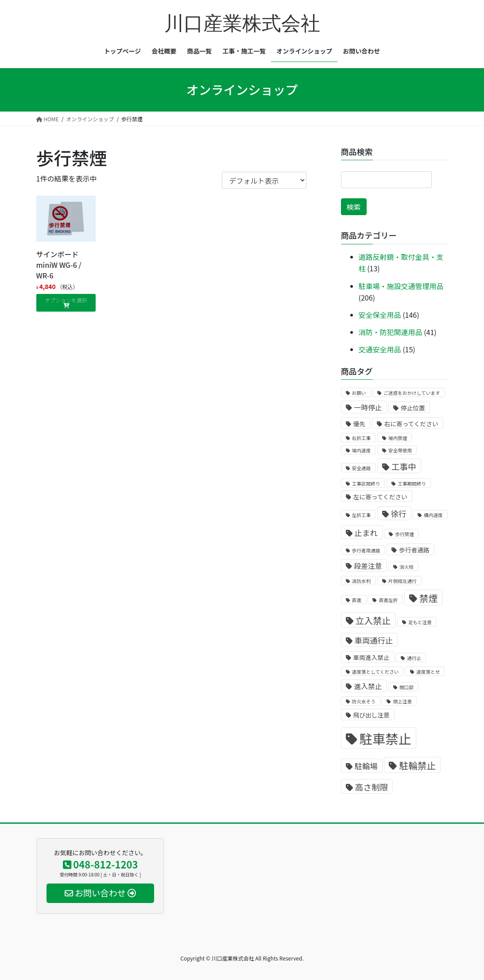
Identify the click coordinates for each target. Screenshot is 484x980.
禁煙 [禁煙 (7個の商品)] (429, 598)
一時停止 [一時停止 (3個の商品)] (368, 407)
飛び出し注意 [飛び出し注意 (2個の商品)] (372, 715)
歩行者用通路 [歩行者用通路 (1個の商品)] (366, 550)
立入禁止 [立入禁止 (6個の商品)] (373, 620)
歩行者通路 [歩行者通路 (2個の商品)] (414, 550)
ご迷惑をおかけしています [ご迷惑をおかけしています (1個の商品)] (412, 393)
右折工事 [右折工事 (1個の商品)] (362, 438)
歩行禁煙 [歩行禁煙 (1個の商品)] (405, 534)
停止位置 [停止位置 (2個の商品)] (413, 408)
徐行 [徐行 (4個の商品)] (399, 514)
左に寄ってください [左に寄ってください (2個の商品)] (380, 497)
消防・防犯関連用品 (391, 332)
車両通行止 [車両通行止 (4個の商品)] (374, 640)
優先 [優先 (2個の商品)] (359, 424)
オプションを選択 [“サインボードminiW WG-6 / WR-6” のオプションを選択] (66, 300)
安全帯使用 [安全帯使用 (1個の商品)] (400, 450)
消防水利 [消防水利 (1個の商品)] (362, 581)
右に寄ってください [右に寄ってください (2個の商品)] (411, 424)
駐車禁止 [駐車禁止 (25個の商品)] (385, 738)
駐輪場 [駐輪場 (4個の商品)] (366, 766)
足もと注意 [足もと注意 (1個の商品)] (420, 622)
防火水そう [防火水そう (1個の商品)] (364, 701)
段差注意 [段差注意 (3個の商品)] (368, 566)
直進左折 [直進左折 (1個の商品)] (388, 600)
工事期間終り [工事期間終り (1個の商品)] (412, 484)
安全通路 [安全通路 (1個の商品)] (362, 468)
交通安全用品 (380, 349)
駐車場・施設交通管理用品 (401, 286)
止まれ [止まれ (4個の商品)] (366, 533)
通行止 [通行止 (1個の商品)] (414, 658)
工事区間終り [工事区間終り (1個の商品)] (366, 484)
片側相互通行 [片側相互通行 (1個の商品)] (403, 581)
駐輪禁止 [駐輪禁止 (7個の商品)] (417, 765)
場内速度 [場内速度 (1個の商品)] (362, 450)
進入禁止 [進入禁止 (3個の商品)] (368, 686)
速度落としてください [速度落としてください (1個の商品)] (376, 672)
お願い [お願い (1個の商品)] (359, 393)
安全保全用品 (380, 315)
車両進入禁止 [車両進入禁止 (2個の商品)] (372, 657)
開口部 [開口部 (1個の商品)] (407, 687)
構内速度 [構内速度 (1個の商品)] (433, 515)
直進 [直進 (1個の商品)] (357, 600)
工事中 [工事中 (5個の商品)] (404, 466)
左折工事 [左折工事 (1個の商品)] (362, 515)
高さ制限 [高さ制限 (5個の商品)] (372, 787)
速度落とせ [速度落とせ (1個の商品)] (428, 672)
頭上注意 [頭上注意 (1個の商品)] (402, 701)
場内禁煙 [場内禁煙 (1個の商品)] (398, 438)
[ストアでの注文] (264, 180)
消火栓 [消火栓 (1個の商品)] (407, 567)
